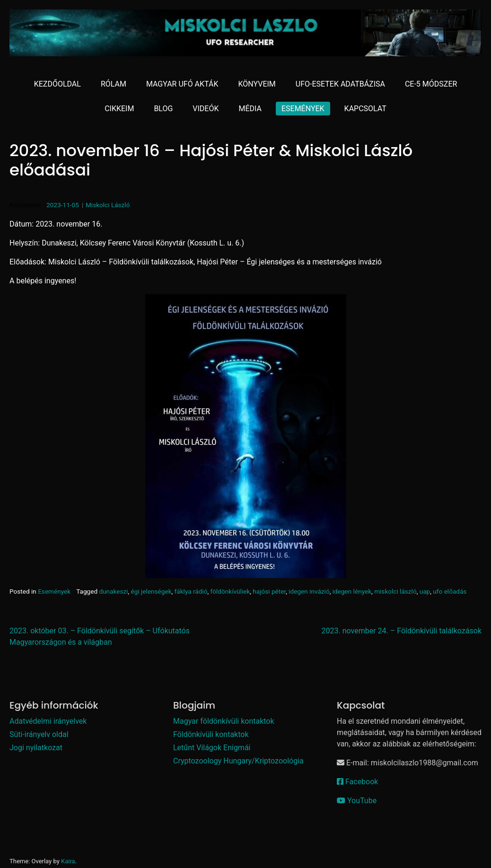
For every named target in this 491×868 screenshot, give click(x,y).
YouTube (357, 801)
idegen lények (352, 591)
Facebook (357, 782)
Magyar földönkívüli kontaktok (224, 721)
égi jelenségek (151, 591)
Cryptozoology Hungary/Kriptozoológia (238, 761)
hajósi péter (269, 591)
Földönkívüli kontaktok (211, 734)
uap (425, 591)
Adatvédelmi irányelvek (48, 721)
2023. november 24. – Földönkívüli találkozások (402, 631)
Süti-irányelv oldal (39, 734)
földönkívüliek (230, 591)
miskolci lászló (395, 591)
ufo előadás (450, 591)
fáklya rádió (191, 591)
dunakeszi (113, 591)
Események (54, 591)
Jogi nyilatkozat (36, 748)
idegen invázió (309, 591)
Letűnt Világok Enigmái (212, 748)
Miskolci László (108, 205)
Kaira (68, 861)
